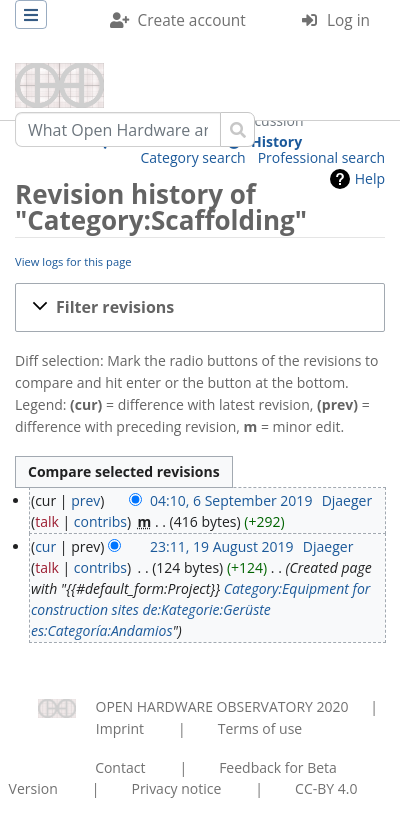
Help (370, 178)
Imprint (120, 728)
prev (85, 500)
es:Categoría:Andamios (101, 630)
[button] (200, 307)
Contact (120, 767)
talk (47, 521)
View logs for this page (73, 261)
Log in (348, 20)
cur (45, 546)
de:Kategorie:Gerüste (206, 609)
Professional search (321, 157)
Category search (193, 157)
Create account (192, 20)
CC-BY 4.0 (326, 788)
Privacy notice (176, 788)
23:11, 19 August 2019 (222, 546)
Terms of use (260, 728)
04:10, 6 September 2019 (231, 500)
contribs (100, 521)
